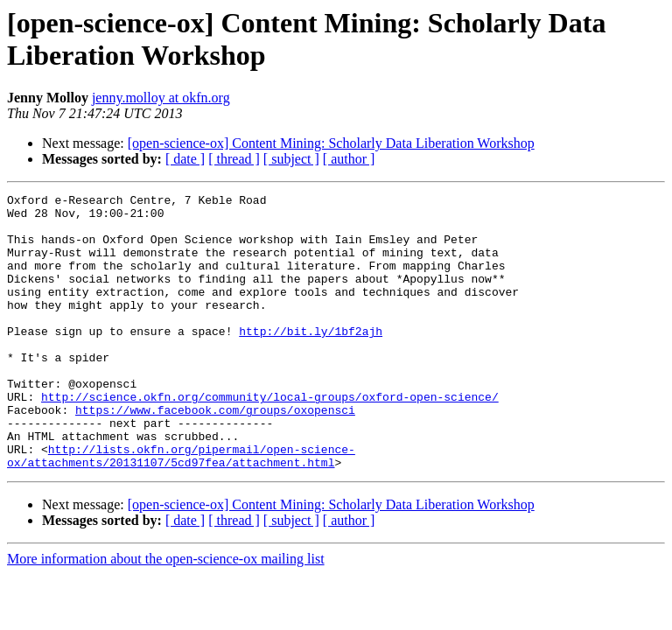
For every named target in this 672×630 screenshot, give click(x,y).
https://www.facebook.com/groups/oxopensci (215, 454)
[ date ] (185, 159)
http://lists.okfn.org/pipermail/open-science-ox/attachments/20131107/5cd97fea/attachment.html (181, 509)
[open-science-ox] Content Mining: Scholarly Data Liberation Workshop (331, 143)
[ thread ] (234, 159)
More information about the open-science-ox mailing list (166, 614)
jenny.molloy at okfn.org (161, 98)
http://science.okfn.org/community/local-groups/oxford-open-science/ (270, 438)
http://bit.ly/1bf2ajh (311, 360)
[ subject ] (291, 159)
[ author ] (349, 159)
